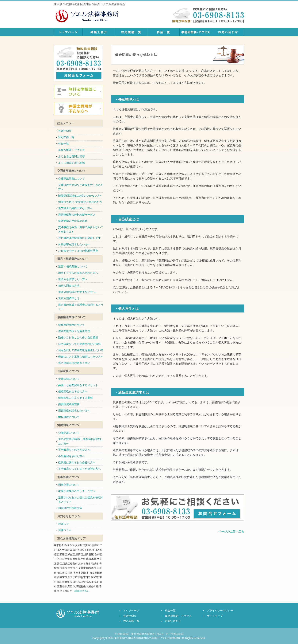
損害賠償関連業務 (69, 404)
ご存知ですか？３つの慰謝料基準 (78, 251)
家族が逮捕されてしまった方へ (77, 491)
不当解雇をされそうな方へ (74, 450)
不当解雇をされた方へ (71, 456)
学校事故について (69, 417)
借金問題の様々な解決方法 (74, 331)
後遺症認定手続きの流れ (73, 221)
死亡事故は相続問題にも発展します (79, 238)
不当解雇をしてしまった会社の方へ (79, 469)
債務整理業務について (71, 325)
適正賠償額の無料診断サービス (77, 215)
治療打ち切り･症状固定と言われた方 (80, 202)
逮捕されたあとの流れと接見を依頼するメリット (81, 500)
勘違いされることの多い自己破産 (78, 337)
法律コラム (65, 530)
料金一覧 (163, 32)
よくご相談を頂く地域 (71, 163)
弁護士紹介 (99, 32)
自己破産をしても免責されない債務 (79, 344)
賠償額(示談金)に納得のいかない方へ (80, 196)
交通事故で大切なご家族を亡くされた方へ (81, 187)
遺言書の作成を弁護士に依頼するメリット (81, 307)
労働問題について (69, 433)
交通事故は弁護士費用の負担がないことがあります (81, 229)
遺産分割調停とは (69, 298)
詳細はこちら (82, 591)
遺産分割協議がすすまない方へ (77, 292)
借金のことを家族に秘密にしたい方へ (81, 357)
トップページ (68, 32)
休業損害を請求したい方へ (74, 244)
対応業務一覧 (131, 32)
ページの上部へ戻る (231, 531)
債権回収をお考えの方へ (73, 391)
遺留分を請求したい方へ (73, 279)
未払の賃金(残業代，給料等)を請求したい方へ (80, 441)
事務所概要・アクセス (196, 32)
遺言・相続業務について (73, 266)
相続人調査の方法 (69, 286)
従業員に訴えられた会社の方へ (77, 462)
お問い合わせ (228, 32)
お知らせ (63, 524)
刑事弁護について (69, 485)
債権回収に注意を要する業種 (75, 398)
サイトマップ (215, 616)
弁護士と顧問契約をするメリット (78, 385)
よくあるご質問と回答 (71, 156)
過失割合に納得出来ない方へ (75, 208)
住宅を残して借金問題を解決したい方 (81, 350)
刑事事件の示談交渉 (70, 508)
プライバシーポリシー (220, 611)
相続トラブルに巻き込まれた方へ (78, 273)
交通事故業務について (71, 179)
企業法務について (69, 379)
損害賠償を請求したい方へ (74, 410)
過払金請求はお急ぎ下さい (74, 363)
